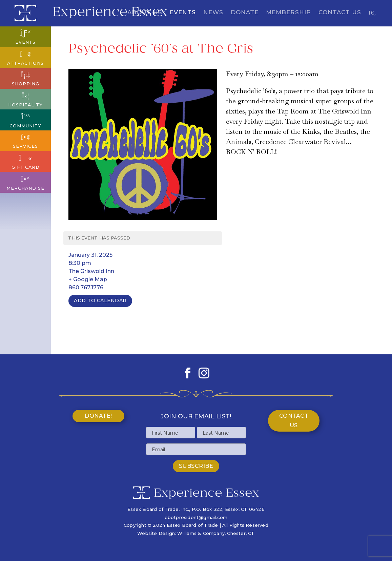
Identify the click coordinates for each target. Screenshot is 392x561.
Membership (288, 13)
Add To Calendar (100, 300)
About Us (145, 13)
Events (183, 13)
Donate (245, 13)
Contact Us (340, 13)
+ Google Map (88, 279)
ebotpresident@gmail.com (196, 517)
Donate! (98, 416)
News (213, 13)
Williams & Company (201, 533)
